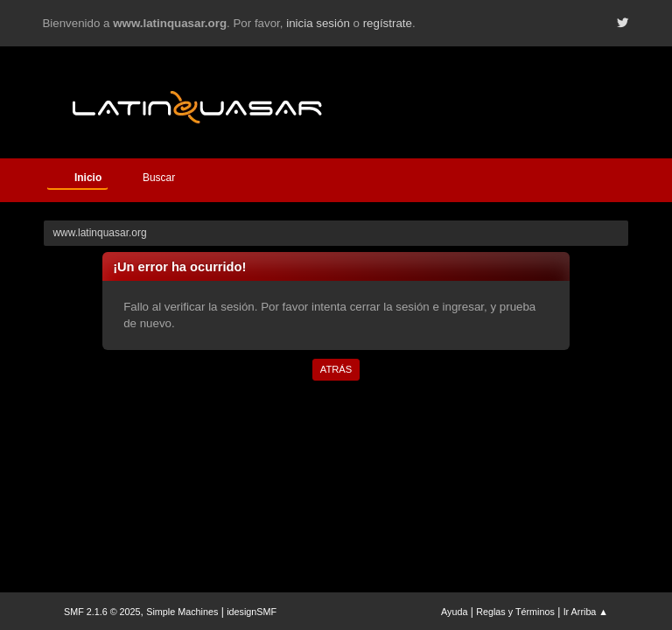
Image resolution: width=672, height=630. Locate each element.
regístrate (388, 23)
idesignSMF (252, 612)
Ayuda (454, 612)
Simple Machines (182, 612)
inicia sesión (318, 23)
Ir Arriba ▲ (586, 612)
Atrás (336, 369)
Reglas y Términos (515, 612)
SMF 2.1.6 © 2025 (102, 612)
